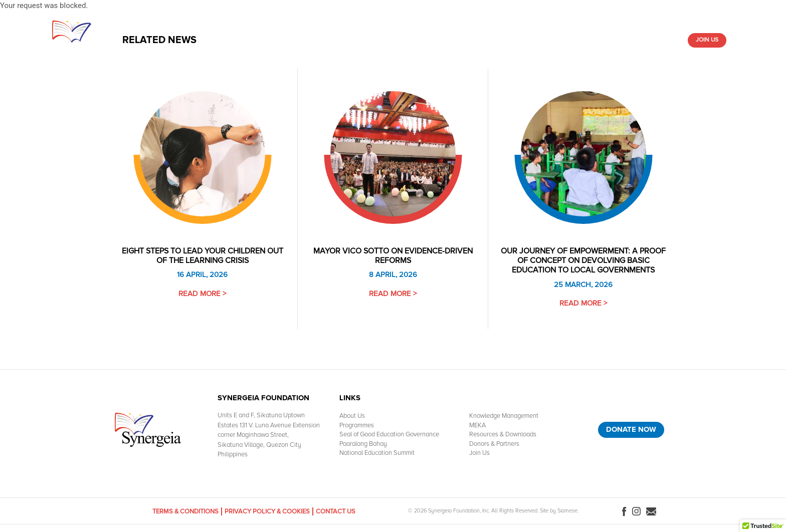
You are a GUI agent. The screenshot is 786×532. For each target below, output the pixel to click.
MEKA (477, 425)
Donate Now (631, 429)
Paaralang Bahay (363, 444)
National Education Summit (377, 453)
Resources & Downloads (458, 40)
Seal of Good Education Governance (389, 434)
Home (227, 40)
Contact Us (336, 511)
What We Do (302, 40)
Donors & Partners (648, 40)
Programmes (357, 425)
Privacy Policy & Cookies (267, 511)
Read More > (202, 294)
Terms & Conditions (185, 511)
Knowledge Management (370, 40)
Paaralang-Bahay (535, 40)
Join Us (707, 40)
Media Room (591, 40)
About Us (260, 40)
